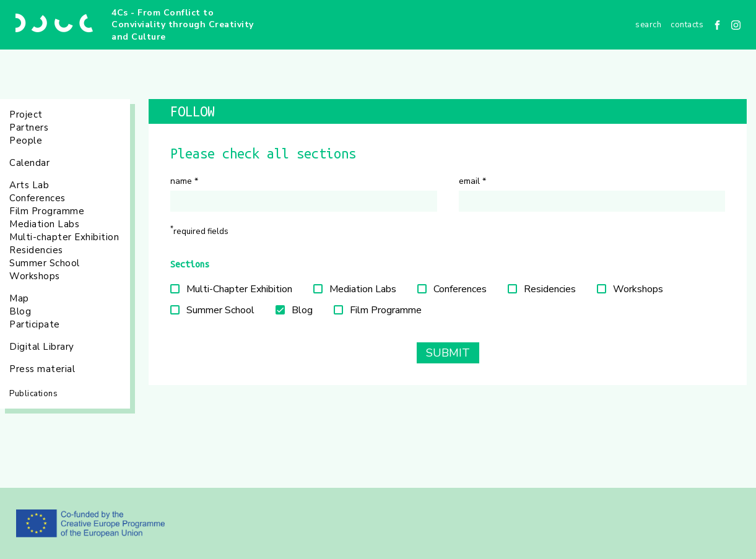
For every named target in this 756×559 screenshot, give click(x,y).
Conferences (37, 198)
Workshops (35, 276)
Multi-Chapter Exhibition (239, 289)
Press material (42, 369)
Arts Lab (29, 185)
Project (26, 115)
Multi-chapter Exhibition (64, 237)
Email (472, 181)
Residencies (36, 250)
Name (184, 181)
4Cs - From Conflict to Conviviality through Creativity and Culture (183, 25)
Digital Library (42, 347)
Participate (35, 324)
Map (19, 298)
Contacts (687, 25)
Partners (29, 128)
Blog (20, 311)
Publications (33, 394)
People (26, 141)
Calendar (29, 163)
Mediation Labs (44, 224)
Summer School (45, 263)
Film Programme (47, 211)
